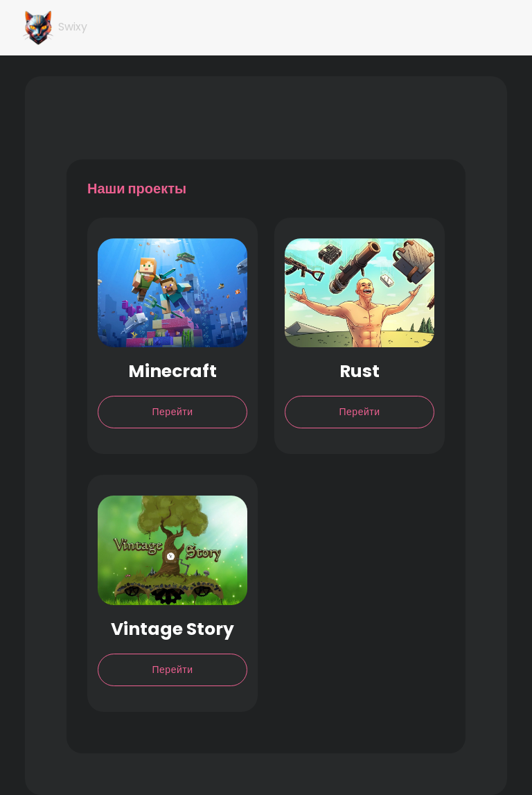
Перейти (173, 412)
